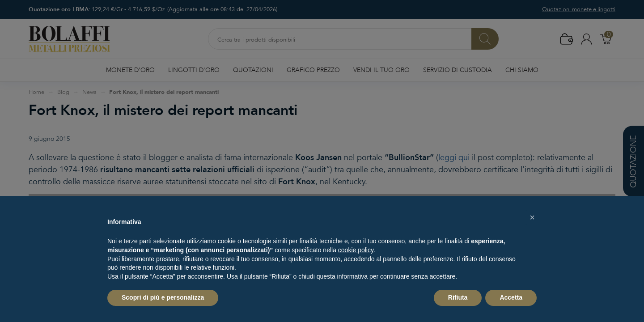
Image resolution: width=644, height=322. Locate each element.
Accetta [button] (511, 297)
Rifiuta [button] (458, 297)
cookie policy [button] (356, 250)
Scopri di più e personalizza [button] (163, 297)
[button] (532, 217)
